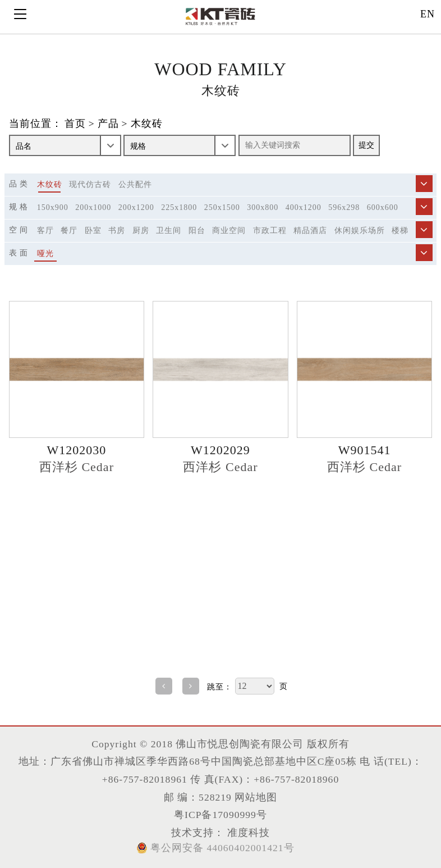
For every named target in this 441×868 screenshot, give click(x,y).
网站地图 (256, 797)
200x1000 (93, 207)
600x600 (383, 207)
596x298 (344, 207)
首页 (75, 124)
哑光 (45, 253)
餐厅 (69, 230)
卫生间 (169, 230)
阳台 (197, 230)
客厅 (45, 230)
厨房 (141, 230)
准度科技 (247, 833)
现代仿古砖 (90, 184)
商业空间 (229, 230)
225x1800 (179, 207)
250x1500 (222, 207)
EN (428, 14)
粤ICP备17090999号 (220, 815)
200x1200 (136, 207)
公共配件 (135, 184)
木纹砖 (147, 124)
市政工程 (270, 230)
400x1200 (304, 207)
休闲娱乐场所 (360, 230)
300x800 (263, 207)
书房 (117, 230)
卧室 (93, 230)
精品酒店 (310, 230)
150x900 (53, 207)
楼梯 (400, 230)
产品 (108, 124)
